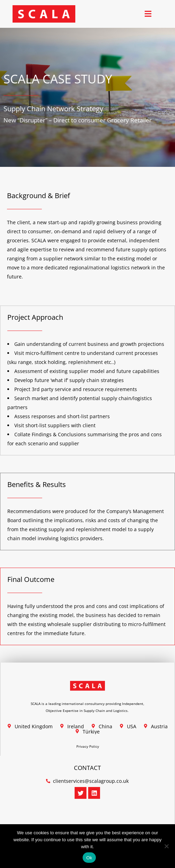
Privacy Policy (88, 746)
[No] (166, 846)
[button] (148, 14)
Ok (89, 858)
